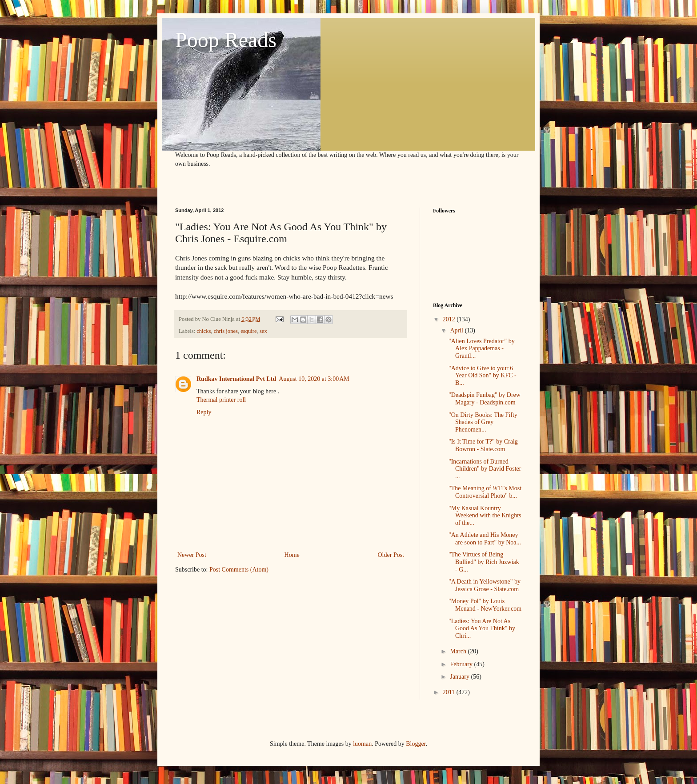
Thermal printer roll (221, 400)
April (457, 330)
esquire (248, 331)
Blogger (416, 744)
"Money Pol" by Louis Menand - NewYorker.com (485, 605)
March (459, 651)
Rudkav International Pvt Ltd (236, 379)
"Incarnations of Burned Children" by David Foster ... (485, 469)
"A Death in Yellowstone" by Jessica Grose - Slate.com (485, 585)
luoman (362, 744)
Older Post (391, 555)
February (462, 664)
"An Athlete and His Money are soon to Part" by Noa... (485, 539)
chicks (204, 331)
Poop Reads (226, 40)
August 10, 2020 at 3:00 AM (314, 379)
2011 (450, 692)
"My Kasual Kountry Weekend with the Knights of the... (485, 516)
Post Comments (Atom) (239, 570)
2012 (450, 319)
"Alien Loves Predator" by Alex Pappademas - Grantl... (482, 349)
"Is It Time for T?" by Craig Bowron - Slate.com (483, 445)
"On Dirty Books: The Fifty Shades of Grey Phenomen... (483, 422)
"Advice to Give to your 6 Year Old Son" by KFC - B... (483, 376)
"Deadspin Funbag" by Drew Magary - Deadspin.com (485, 399)
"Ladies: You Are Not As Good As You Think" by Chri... (482, 629)
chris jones (226, 331)
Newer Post (192, 555)
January (460, 677)
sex (263, 331)
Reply (204, 412)
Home (292, 555)
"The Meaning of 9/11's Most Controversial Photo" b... (485, 492)
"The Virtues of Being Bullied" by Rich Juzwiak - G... (484, 562)
